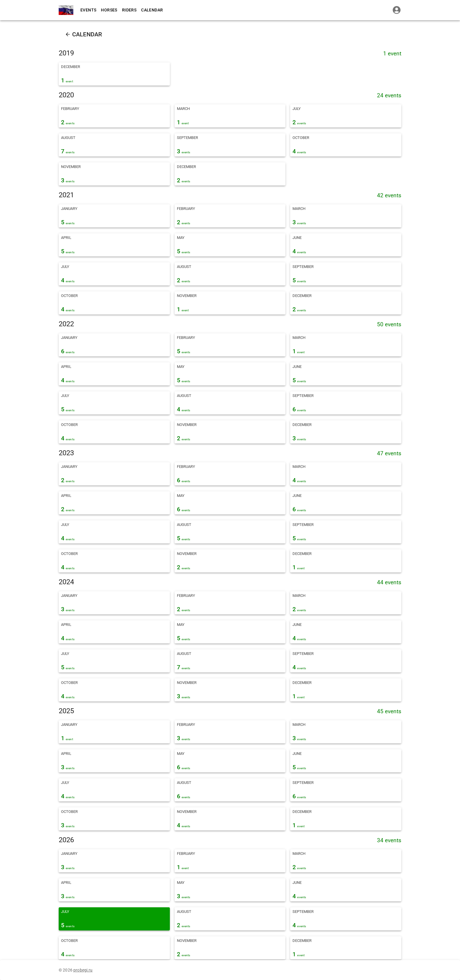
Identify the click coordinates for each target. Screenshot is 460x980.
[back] (68, 34)
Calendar (152, 10)
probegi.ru (83, 970)
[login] (397, 10)
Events (88, 10)
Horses (109, 10)
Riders (129, 10)
